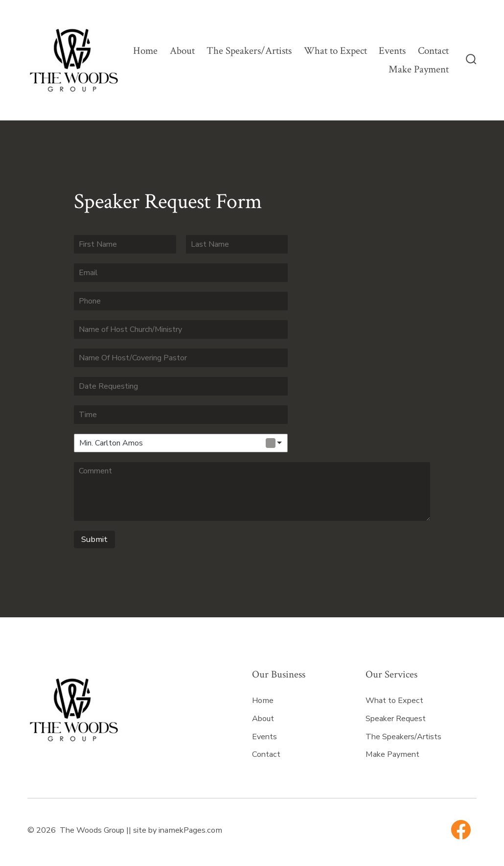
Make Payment (419, 69)
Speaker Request (396, 719)
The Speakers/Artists (249, 51)
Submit (94, 539)
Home (145, 51)
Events (392, 51)
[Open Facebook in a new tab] (461, 830)
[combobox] (181, 443)
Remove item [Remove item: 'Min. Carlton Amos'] (271, 443)
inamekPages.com (190, 830)
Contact (433, 51)
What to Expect (335, 51)
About (182, 51)
